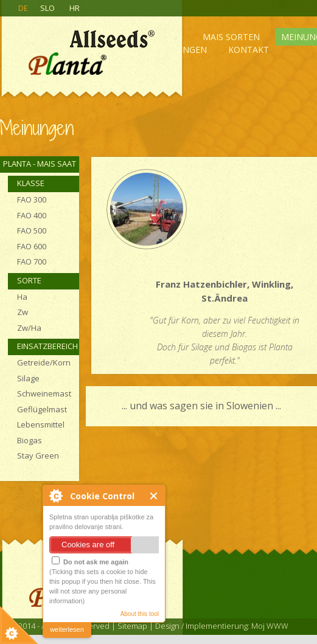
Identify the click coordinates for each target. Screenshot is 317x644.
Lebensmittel (41, 424)
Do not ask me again (90, 561)
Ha (22, 297)
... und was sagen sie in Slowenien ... (201, 406)
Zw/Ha (29, 328)
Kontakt (249, 50)
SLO (47, 8)
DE (23, 8)
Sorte (29, 280)
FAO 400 (32, 215)
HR (75, 8)
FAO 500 (32, 230)
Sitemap (132, 626)
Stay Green (38, 455)
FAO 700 (32, 261)
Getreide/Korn (44, 362)
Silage (28, 378)
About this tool (140, 614)
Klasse (31, 183)
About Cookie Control (55, 496)
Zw (23, 312)
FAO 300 (32, 199)
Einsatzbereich (47, 346)
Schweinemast (44, 393)
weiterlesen (67, 629)
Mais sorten (231, 37)
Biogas (30, 440)
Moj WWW (270, 626)
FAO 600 (32, 246)
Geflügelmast (42, 409)
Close (154, 496)
